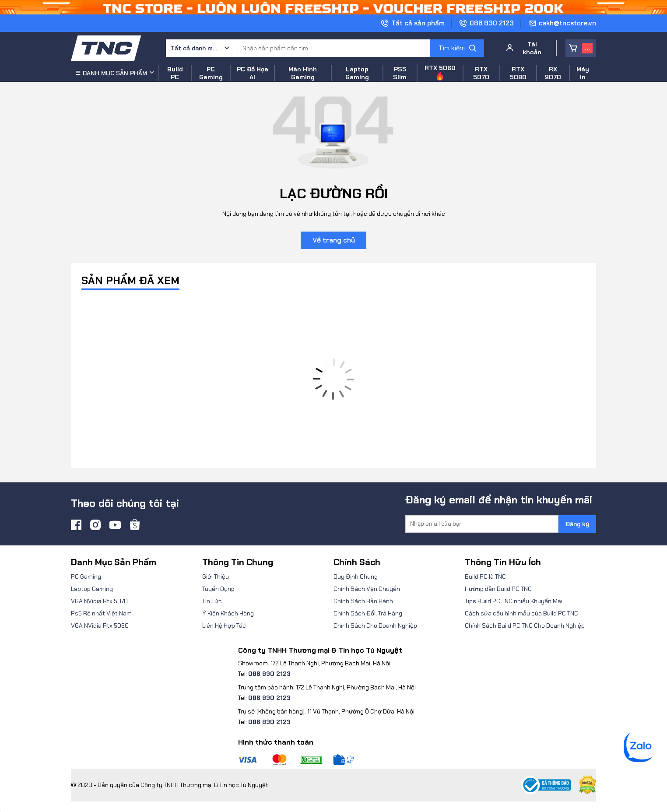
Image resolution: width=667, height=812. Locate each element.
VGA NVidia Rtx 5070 (99, 601)
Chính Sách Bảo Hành (363, 601)
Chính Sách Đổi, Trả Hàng (368, 613)
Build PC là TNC (485, 576)
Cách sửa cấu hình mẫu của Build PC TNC (521, 613)
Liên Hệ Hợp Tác (224, 626)
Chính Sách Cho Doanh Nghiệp (375, 626)
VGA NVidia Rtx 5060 (100, 626)
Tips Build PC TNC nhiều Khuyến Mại (514, 601)
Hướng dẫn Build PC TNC (498, 589)
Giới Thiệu (216, 576)
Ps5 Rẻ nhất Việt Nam (101, 613)
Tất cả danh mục (194, 48)
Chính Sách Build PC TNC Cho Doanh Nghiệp (525, 626)
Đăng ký (577, 524)
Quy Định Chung (356, 576)
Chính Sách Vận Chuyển (367, 589)
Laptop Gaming (92, 589)
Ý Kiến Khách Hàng (228, 613)
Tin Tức (212, 601)
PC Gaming (86, 576)
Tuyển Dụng (218, 589)
